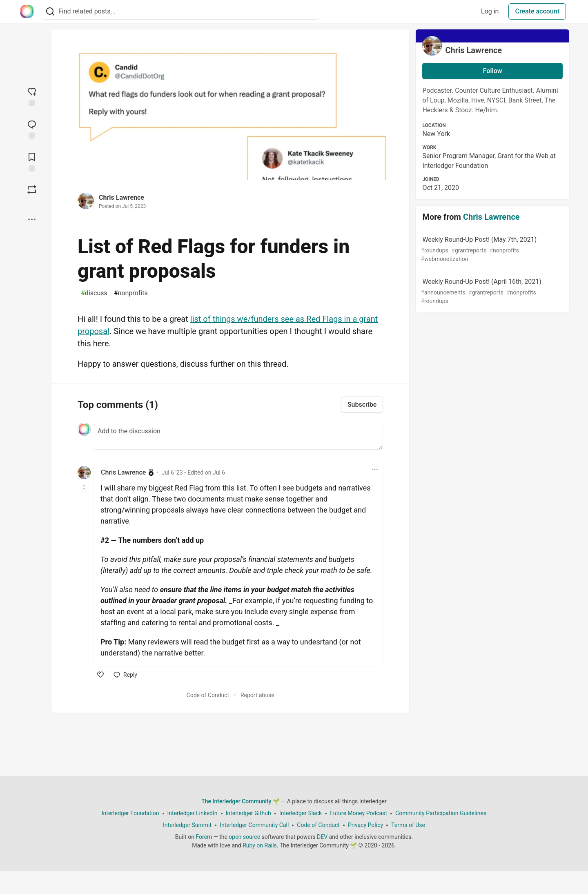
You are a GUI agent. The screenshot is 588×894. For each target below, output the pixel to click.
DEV (322, 837)
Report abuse (257, 695)
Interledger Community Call (254, 825)
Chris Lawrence (121, 197)
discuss (94, 293)
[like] (100, 675)
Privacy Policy (365, 825)
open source (244, 837)
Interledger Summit (187, 825)
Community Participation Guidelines (441, 813)
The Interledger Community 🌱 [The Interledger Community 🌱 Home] (241, 801)
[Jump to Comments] (32, 129)
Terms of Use (408, 825)
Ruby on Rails (260, 845)
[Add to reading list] (32, 161)
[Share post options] (32, 219)
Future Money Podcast (359, 813)
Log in (490, 11)
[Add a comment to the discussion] (238, 436)
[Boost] (32, 190)
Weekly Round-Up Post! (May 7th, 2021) (492, 250)
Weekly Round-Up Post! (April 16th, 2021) (492, 292)
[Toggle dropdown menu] (375, 469)
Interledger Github (248, 813)
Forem (204, 837)
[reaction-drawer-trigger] (32, 96)
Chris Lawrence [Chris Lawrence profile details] (123, 472)
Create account (537, 11)
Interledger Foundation (130, 813)
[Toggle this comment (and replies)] (85, 487)
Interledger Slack (301, 813)
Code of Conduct (208, 695)
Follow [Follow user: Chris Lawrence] (493, 71)
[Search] (50, 12)
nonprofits (131, 293)
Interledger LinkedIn (193, 813)
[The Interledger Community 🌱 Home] (27, 11)
